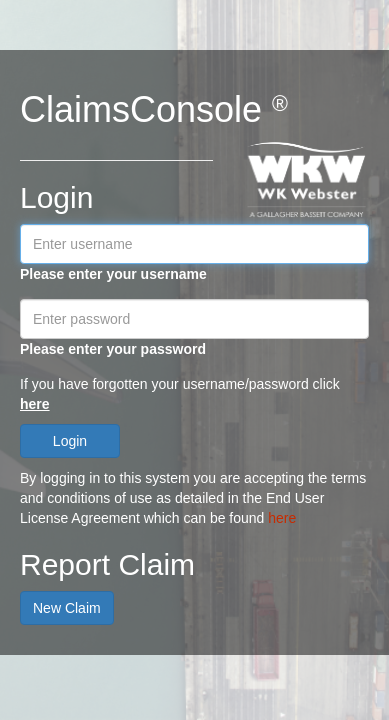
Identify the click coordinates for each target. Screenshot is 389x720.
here (35, 404)
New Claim (67, 608)
